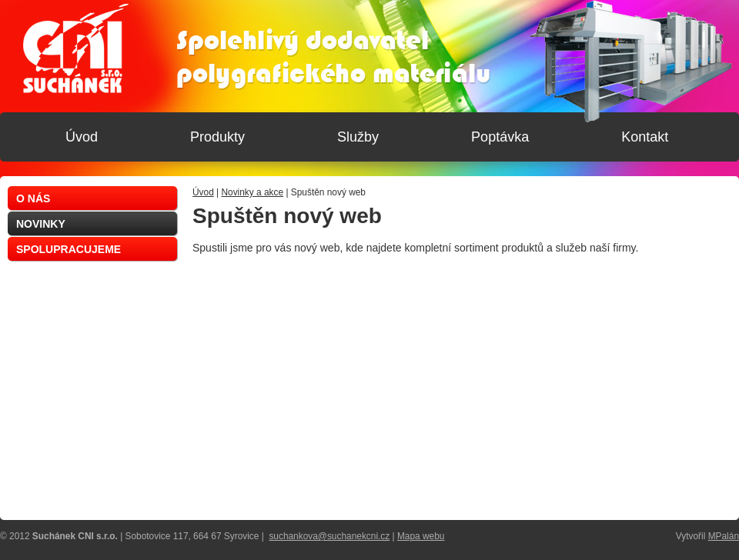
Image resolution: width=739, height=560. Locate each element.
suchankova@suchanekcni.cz (329, 536)
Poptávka (500, 137)
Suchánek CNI (76, 48)
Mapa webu (421, 536)
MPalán (724, 536)
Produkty (217, 137)
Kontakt (645, 137)
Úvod (203, 192)
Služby (358, 137)
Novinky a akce (252, 192)
